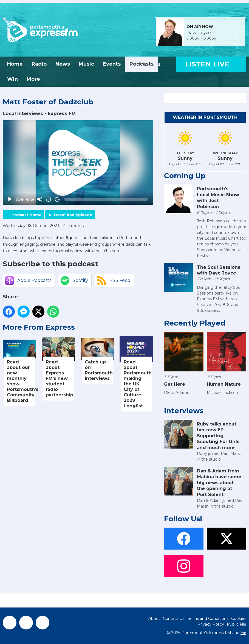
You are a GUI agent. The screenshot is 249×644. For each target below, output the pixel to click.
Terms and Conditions (208, 618)
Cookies (239, 618)
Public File (237, 624)
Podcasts (142, 64)
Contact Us (174, 618)
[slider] (106, 199)
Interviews (184, 411)
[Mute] (40, 199)
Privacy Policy (211, 624)
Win (12, 79)
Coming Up (185, 176)
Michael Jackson (222, 393)
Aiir (243, 633)
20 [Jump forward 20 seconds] (57, 199)
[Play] (10, 199)
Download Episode (73, 215)
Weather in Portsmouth (205, 117)
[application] (78, 163)
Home (15, 64)
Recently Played (195, 323)
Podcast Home (26, 215)
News (63, 64)
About (154, 618)
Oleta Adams (176, 393)
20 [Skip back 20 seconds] (49, 199)
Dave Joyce (199, 33)
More (33, 79)
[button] (78, 163)
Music (86, 64)
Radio (39, 64)
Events (112, 64)
